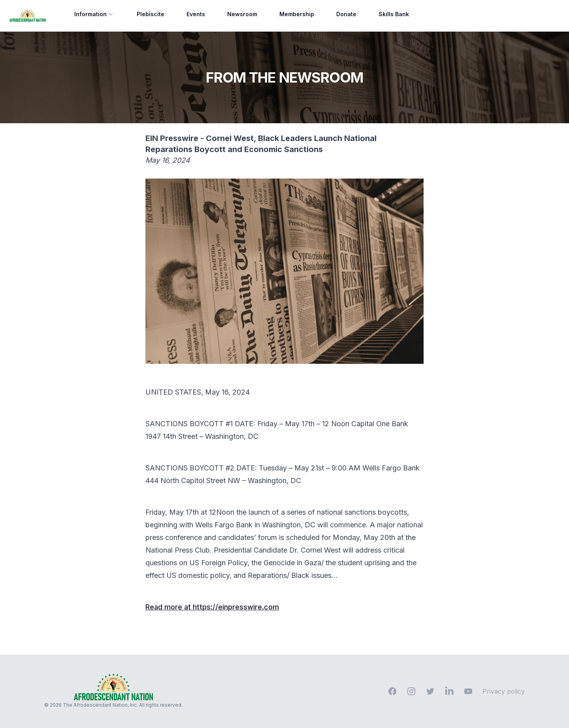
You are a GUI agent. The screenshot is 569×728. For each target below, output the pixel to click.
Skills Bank (394, 14)
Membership (297, 14)
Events (196, 14)
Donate (346, 14)
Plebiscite (151, 14)
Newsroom (242, 14)
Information (94, 14)
